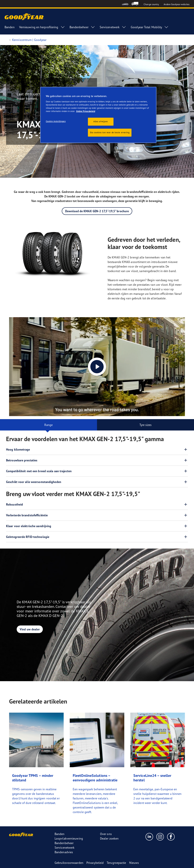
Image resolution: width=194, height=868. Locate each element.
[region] (98, 115)
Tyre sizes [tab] (146, 425)
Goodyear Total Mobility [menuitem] (150, 27)
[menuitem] (125, 4)
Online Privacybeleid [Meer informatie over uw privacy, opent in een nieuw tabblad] (86, 111)
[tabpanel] (97, 487)
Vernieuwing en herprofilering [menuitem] (42, 27)
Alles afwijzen (101, 121)
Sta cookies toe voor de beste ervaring (110, 132)
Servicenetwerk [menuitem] (113, 27)
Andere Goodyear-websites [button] (177, 4)
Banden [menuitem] (10, 27)
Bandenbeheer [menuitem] (82, 27)
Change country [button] (151, 4)
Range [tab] (49, 425)
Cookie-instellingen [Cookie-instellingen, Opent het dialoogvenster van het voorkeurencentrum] (56, 121)
